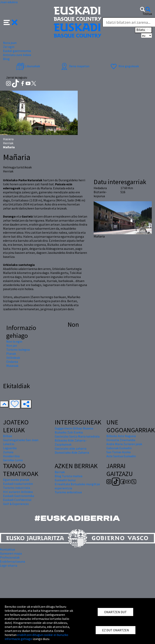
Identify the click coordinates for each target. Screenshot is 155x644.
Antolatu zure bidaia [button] (17, 55)
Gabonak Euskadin (119, 448)
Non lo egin (14, 341)
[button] (11, 22)
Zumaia (8, 452)
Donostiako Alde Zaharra (72, 452)
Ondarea (12, 362)
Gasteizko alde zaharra (71, 448)
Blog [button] (6, 59)
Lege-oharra (9, 565)
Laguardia (10, 448)
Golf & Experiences (16, 504)
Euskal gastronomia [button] (17, 51)
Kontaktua (7, 549)
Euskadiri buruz (65, 480)
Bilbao (8, 436)
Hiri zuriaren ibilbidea (18, 492)
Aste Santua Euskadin (121, 456)
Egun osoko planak (16, 480)
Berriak (60, 472)
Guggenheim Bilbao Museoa (74, 428)
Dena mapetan (75, 66)
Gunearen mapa (11, 553)
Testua (147, 14)
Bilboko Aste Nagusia (121, 436)
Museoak (12, 366)
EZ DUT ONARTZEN (116, 630)
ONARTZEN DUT (115, 612)
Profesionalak (10, 557)
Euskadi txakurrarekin (18, 484)
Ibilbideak (13, 358)
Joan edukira (9, 2)
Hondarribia (11, 456)
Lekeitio (9, 444)
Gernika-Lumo (13, 460)
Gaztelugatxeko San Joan (21, 440)
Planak (11, 354)
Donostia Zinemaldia (121, 440)
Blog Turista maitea (69, 476)
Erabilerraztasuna (13, 561)
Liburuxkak (28, 66)
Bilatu (143, 30)
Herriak (8, 143)
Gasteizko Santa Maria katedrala (77, 436)
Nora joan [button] (10, 43)
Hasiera (8, 139)
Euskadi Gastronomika (19, 496)
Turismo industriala (17, 488)
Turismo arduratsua (68, 492)
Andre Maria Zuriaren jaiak (124, 444)
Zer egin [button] (9, 47)
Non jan (12, 345)
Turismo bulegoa (18, 349)
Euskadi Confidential (17, 500)
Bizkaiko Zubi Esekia (69, 432)
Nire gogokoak (124, 66)
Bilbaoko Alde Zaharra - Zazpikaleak (71, 442)
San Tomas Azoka (118, 452)
